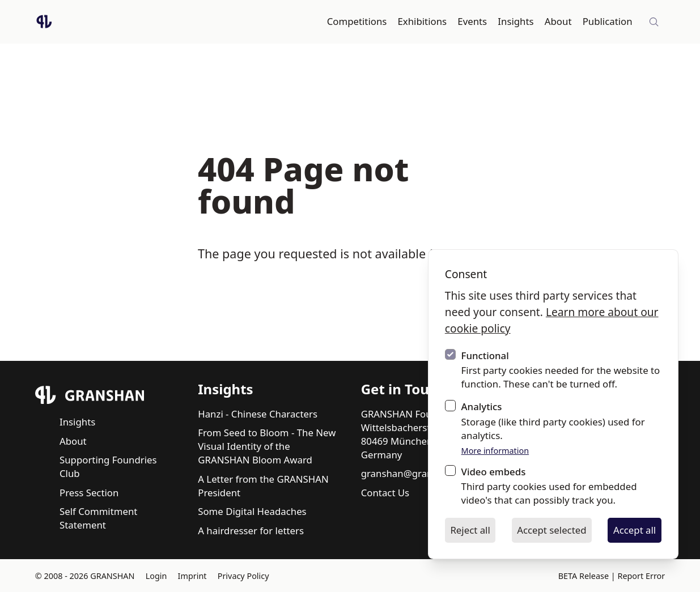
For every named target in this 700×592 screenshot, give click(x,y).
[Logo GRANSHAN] (44, 22)
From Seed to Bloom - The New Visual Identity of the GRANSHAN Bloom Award (267, 446)
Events (472, 21)
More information (495, 451)
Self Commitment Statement (98, 518)
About (558, 21)
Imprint (192, 576)
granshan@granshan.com (419, 473)
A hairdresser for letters (251, 531)
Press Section (89, 493)
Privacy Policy (243, 576)
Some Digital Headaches (252, 511)
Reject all (470, 530)
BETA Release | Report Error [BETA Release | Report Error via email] (612, 576)
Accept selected (551, 530)
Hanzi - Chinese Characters (258, 414)
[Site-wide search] (654, 22)
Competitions (357, 21)
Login (156, 576)
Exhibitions (423, 21)
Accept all (635, 530)
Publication (608, 21)
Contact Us (385, 493)
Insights (516, 21)
